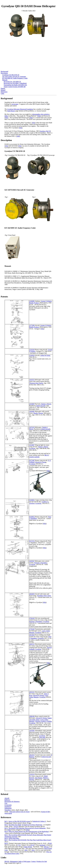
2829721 (32, 644)
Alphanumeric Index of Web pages (20, 861)
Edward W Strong (38, 695)
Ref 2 (6, 825)
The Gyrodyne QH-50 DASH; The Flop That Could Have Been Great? (30, 840)
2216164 (32, 350)
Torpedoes (8, 810)
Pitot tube (42, 737)
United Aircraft (40, 406)
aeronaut (42, 845)
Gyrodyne (32, 448)
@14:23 (16, 826)
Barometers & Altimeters (12, 802)
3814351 (32, 755)
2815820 (32, 635)
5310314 (32, 774)
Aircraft (7, 798)
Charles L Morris (46, 404)
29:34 (32, 845)
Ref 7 (6, 840)
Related (3, 90)
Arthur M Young (45, 355)
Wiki (39, 116)
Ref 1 (6, 821)
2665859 (32, 594)
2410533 (32, 380)
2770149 (32, 629)
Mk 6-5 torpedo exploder (39, 456)
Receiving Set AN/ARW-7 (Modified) (15, 83)
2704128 (32, 618)
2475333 (32, 427)
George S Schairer (46, 301)
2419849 (32, 404)
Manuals (5, 80)
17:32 (19, 845)
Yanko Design (28, 847)
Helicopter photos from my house (19, 812)
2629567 (32, 561)
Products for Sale (42, 861)
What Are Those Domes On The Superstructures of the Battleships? (29, 831)
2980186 (32, 716)
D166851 (32, 500)
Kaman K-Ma (45, 812)
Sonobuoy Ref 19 (45, 131)
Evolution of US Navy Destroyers (32, 825)
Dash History (11, 111)
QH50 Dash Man (14, 838)
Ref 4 (6, 831)
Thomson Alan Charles (36, 383)
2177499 (32, 325)
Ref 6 (6, 838)
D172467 (32, 460)
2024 (33, 850)
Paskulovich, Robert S (39, 821)
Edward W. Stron (40, 462)
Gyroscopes (8, 805)
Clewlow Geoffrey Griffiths (43, 721)
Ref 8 (6, 843)
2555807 (32, 445)
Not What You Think (15, 825)
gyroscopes (15, 104)
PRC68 (7, 861)
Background (4, 71)
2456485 (32, 411)
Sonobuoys (8, 807)
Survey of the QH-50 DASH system (19, 821)
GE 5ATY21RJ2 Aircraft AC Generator (14, 77)
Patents (3, 88)
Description (4, 73)
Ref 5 (6, 835)
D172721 (32, 541)
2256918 (32, 355)
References (4, 92)
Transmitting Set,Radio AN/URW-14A (15, 85)
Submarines (8, 808)
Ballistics (7, 800)
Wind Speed (8, 813)
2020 (26, 850)
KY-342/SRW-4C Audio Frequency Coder (15, 78)
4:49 (50, 843)
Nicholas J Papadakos (41, 563)
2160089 (32, 301)
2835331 (32, 692)
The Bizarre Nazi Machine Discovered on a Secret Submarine (27, 828)
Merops (46, 847)
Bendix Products (34, 303)
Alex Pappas (39, 778)
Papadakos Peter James (44, 596)
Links (2, 93)
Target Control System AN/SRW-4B (15, 87)
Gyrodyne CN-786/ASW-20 (11, 75)
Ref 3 (6, 828)
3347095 (32, 731)
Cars (6, 803)
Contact (33, 861)
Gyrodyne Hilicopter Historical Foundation (20, 109)
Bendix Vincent (38, 413)
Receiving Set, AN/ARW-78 (12, 82)
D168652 (32, 517)
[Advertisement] (29, 58)
